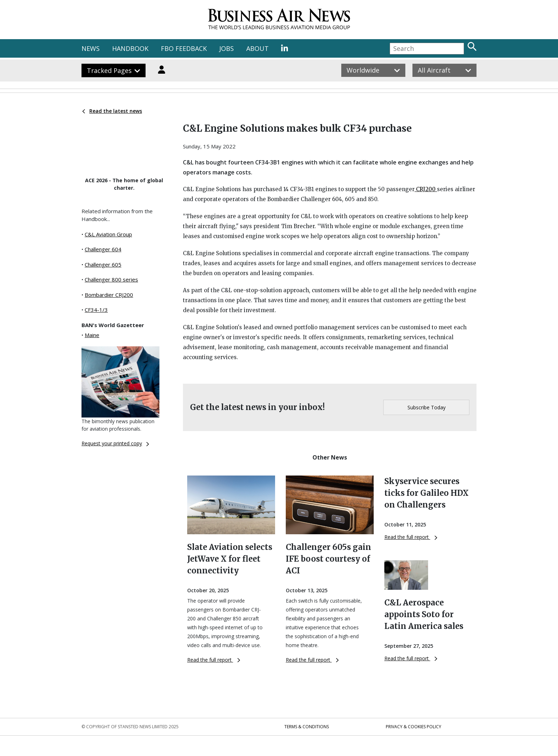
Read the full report (214, 660)
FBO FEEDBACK (184, 48)
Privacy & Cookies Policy (414, 727)
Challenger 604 (103, 249)
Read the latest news (112, 111)
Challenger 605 (103, 264)
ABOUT (257, 48)
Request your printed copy (115, 443)
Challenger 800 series (111, 279)
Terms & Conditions (307, 727)
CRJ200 (426, 189)
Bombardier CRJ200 (109, 295)
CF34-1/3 (96, 310)
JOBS (227, 48)
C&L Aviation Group (108, 234)
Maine (92, 335)
